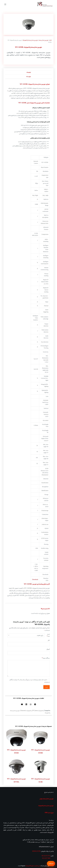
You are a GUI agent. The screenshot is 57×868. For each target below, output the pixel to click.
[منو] (5, 4)
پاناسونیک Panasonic (26, 710)
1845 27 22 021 (46, 858)
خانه (50, 40)
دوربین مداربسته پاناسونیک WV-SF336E (41, 751)
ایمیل (48, 649)
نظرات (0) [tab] (29, 77)
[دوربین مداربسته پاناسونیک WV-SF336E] (41, 738)
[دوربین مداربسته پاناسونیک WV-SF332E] (16, 738)
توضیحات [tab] (28, 72)
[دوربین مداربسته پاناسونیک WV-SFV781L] (16, 767)
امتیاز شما (48, 635)
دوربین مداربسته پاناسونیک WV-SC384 (41, 780)
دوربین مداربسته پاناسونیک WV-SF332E (16, 751)
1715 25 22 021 (46, 856)
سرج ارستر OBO (49, 813)
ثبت (47, 687)
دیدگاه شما (46, 658)
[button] (35, 704)
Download (35, 579)
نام (49, 640)
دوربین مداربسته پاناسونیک (30, 40)
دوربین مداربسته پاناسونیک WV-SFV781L (16, 780)
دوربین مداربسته (44, 40)
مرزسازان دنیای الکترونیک (33, 866)
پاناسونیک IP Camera (38, 710)
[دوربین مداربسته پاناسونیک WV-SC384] (41, 767)
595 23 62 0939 (36, 851)
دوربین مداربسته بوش (47, 799)
